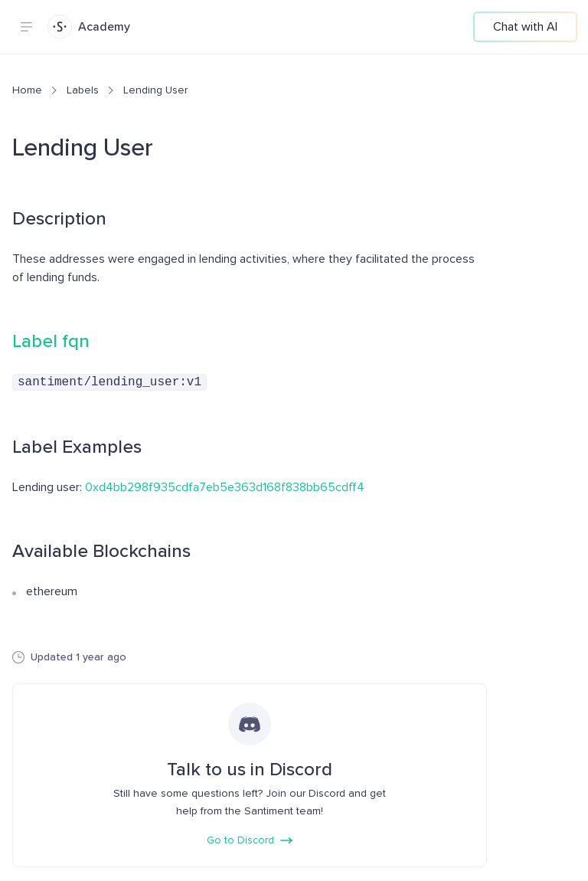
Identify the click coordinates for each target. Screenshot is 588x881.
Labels (83, 90)
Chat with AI (525, 27)
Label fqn (51, 341)
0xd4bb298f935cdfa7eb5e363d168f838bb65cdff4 (225, 486)
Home (27, 90)
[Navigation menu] (26, 27)
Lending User (155, 90)
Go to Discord (250, 838)
